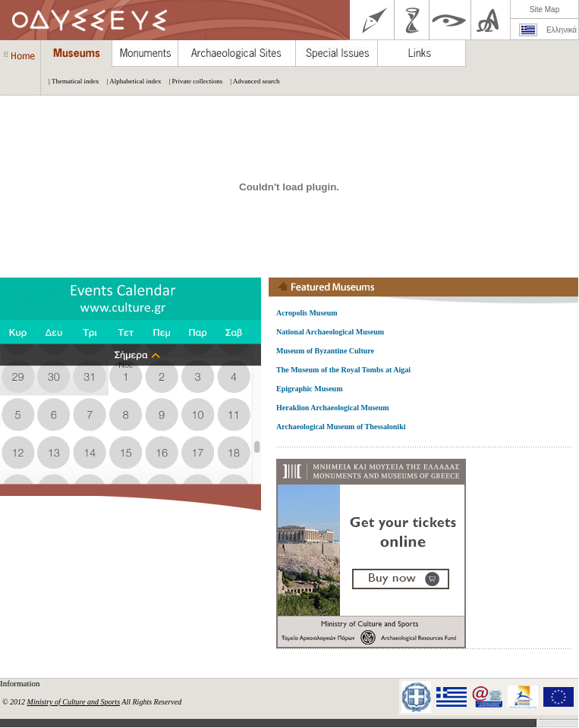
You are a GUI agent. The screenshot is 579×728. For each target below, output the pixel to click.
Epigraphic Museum (310, 389)
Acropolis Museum (307, 313)
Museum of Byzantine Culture (325, 351)
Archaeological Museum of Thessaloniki (341, 427)
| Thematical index (70, 81)
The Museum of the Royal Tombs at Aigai (343, 370)
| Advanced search (251, 81)
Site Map (544, 9)
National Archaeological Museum (330, 332)
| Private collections (192, 81)
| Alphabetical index (131, 81)
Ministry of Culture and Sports (74, 702)
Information (21, 683)
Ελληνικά (562, 30)
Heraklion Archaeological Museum (333, 408)
